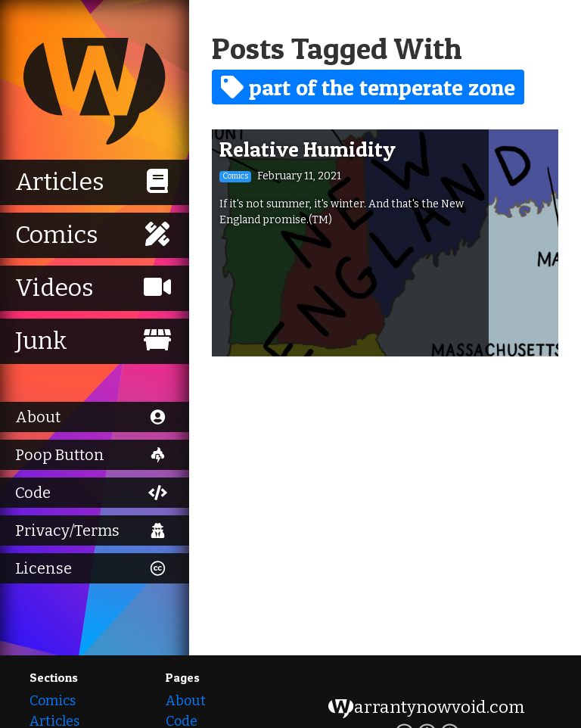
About (186, 701)
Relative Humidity (308, 149)
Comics (53, 701)
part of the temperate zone (368, 87)
